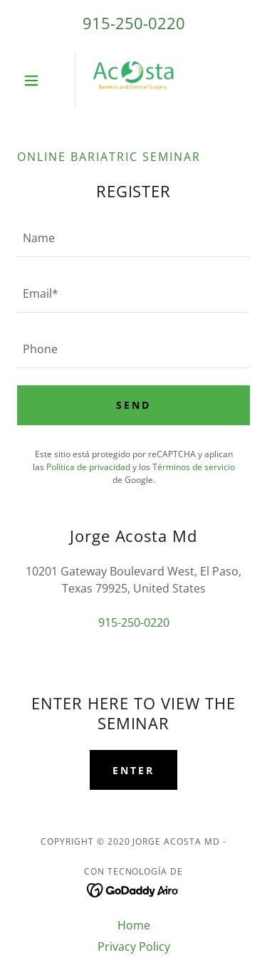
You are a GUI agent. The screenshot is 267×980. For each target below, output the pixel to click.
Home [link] (134, 925)
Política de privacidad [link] (88, 467)
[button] (35, 80)
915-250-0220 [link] (134, 23)
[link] (134, 80)
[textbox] (133, 238)
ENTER (133, 770)
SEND (133, 405)
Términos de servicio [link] (194, 467)
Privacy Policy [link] (134, 947)
